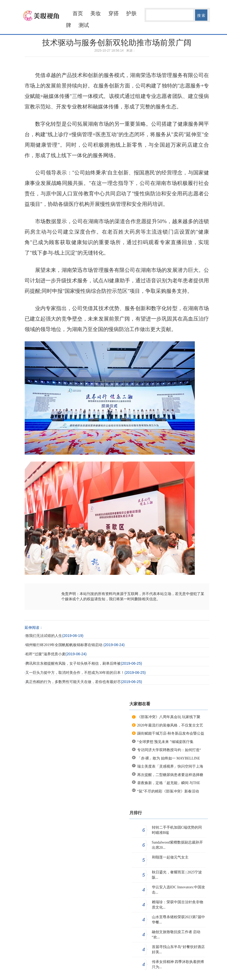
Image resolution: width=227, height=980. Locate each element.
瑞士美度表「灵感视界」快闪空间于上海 (170, 766)
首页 (78, 13)
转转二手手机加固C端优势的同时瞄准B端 (177, 830)
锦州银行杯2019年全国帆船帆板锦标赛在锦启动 (64, 645)
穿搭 (114, 13)
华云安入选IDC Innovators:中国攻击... (178, 890)
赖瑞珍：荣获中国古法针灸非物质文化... (178, 905)
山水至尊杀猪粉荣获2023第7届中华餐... (178, 920)
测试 (84, 25)
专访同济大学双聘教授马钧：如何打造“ (169, 750)
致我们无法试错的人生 (44, 636)
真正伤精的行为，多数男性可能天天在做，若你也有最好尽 (73, 682)
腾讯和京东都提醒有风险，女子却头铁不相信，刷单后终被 (73, 664)
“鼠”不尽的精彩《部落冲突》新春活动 (168, 791)
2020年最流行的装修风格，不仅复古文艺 (170, 725)
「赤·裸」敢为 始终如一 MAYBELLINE (169, 758)
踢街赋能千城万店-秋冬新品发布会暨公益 (171, 733)
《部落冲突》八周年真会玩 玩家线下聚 (169, 717)
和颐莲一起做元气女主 (170, 857)
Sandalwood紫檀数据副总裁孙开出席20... (177, 845)
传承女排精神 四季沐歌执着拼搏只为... (178, 964)
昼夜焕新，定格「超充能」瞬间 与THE (169, 783)
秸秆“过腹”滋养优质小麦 (45, 654)
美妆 (96, 13)
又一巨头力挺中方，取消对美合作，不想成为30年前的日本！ (75, 673)
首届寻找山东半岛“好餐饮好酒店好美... (178, 949)
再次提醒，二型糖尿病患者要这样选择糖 (170, 775)
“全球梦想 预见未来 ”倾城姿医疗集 (165, 742)
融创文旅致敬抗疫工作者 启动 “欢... (176, 935)
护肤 (131, 13)
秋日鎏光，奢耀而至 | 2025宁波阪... (177, 875)
